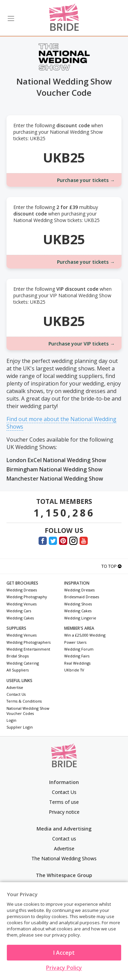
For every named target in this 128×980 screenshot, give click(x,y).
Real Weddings (77, 663)
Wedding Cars (19, 611)
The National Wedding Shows (64, 858)
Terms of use (64, 802)
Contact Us (16, 694)
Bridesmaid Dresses (82, 597)
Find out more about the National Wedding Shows (61, 423)
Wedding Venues (22, 604)
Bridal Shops (18, 656)
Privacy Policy (64, 968)
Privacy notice (64, 812)
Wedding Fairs (77, 656)
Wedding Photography (27, 597)
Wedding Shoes (78, 604)
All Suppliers (18, 670)
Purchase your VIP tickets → (82, 344)
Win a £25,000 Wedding (85, 635)
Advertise (15, 687)
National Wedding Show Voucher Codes (28, 711)
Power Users (75, 642)
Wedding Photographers (29, 642)
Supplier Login (20, 727)
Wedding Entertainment (28, 649)
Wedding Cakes (20, 618)
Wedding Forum (79, 649)
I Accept (64, 953)
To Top (111, 566)
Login (11, 720)
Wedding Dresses (22, 590)
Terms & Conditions (24, 701)
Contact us (64, 839)
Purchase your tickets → (86, 180)
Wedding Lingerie (80, 618)
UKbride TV (74, 670)
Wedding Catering (23, 663)
